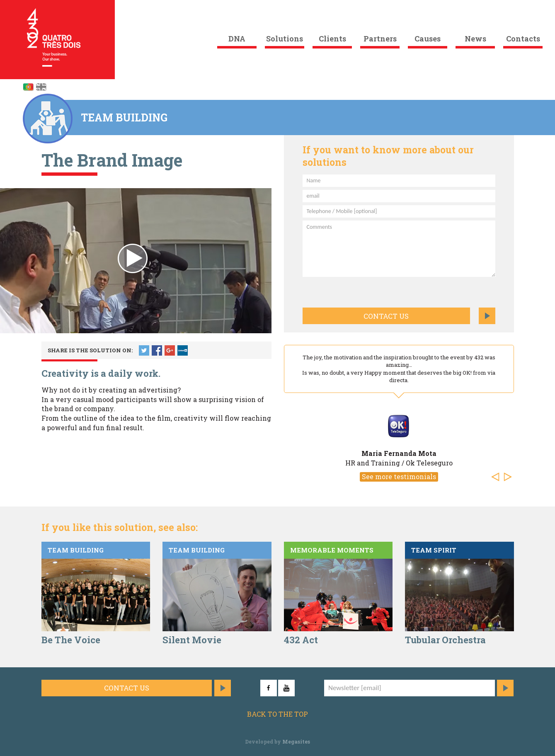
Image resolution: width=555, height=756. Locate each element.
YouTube (286, 688)
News (475, 39)
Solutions (285, 39)
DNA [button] (237, 39)
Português (28, 87)
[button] (497, 477)
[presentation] (347, 291)
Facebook (157, 350)
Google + (170, 350)
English (41, 87)
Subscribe (505, 688)
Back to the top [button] (277, 714)
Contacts (523, 39)
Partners (380, 39)
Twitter (144, 350)
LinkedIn (183, 350)
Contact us (386, 316)
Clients (332, 39)
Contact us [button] (127, 688)
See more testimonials (399, 476)
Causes (428, 39)
